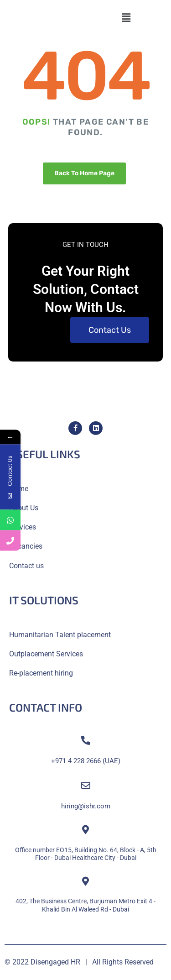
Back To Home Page (84, 173)
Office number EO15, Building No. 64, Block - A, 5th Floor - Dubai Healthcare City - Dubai (86, 854)
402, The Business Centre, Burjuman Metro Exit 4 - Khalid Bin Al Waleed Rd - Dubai (85, 905)
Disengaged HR (55, 962)
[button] (126, 18)
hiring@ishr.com (86, 806)
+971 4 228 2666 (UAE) (86, 761)
